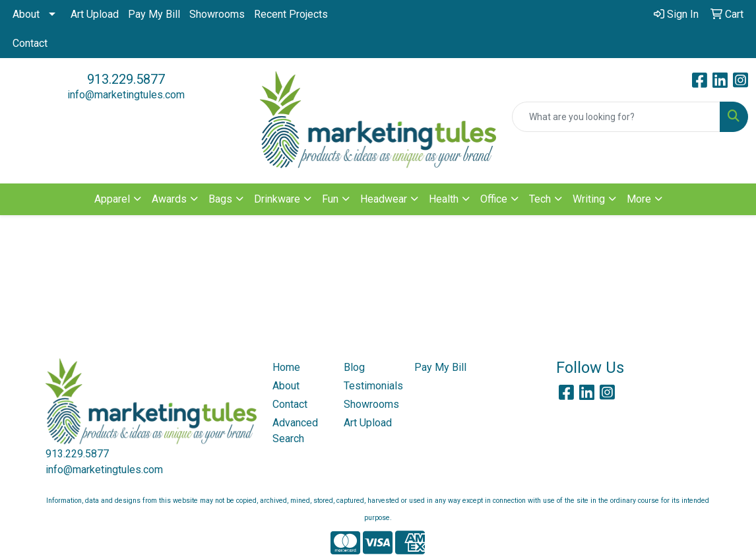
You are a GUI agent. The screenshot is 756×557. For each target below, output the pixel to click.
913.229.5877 (126, 79)
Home (286, 367)
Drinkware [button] (277, 199)
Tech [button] (540, 199)
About (26, 14)
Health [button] (444, 199)
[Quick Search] (616, 117)
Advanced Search (295, 431)
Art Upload (95, 14)
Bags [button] (220, 199)
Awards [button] (169, 199)
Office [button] (494, 199)
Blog (354, 367)
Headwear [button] (384, 199)
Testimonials (371, 386)
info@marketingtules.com (126, 95)
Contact (30, 43)
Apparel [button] (112, 199)
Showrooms (217, 14)
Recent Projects (291, 14)
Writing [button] (589, 199)
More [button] (639, 199)
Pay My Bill (154, 14)
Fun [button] (330, 199)
